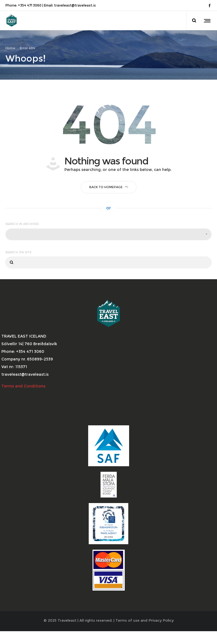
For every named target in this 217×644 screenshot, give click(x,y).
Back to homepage (109, 192)
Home (10, 51)
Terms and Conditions (24, 392)
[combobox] (108, 240)
